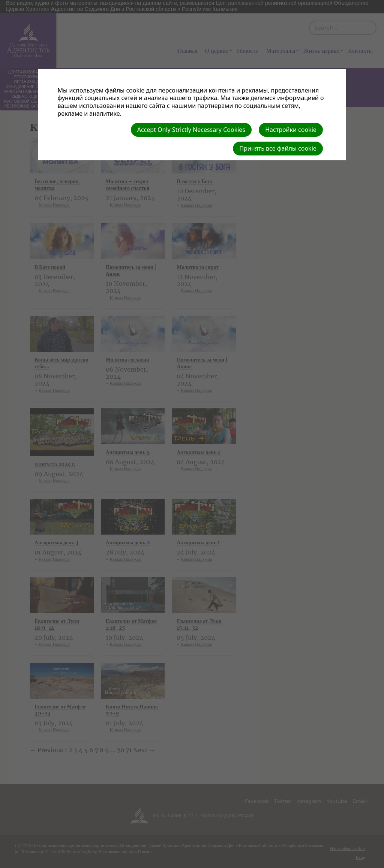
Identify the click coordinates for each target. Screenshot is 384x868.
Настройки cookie (291, 130)
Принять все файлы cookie (278, 148)
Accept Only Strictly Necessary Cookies (191, 130)
